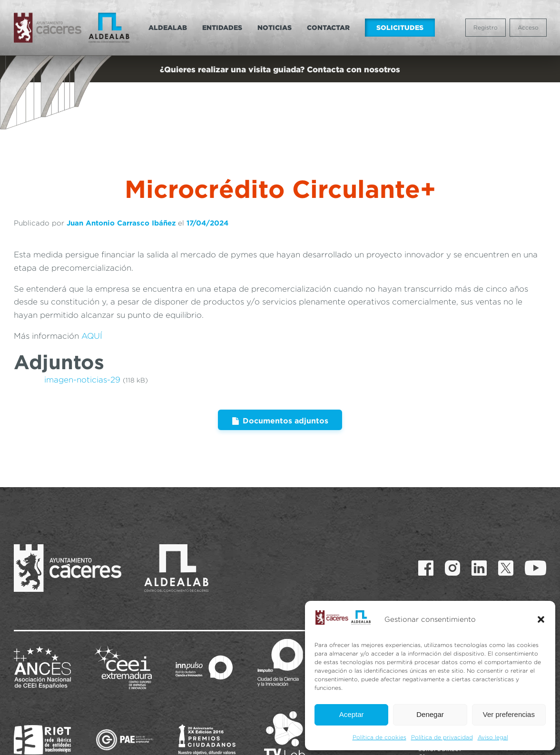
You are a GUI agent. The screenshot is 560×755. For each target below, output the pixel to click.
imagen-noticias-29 (82, 342)
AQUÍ (92, 298)
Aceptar (352, 714)
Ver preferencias (509, 714)
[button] (541, 619)
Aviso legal (493, 737)
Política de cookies (379, 737)
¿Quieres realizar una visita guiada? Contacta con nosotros (280, 69)
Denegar (430, 714)
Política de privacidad (442, 737)
